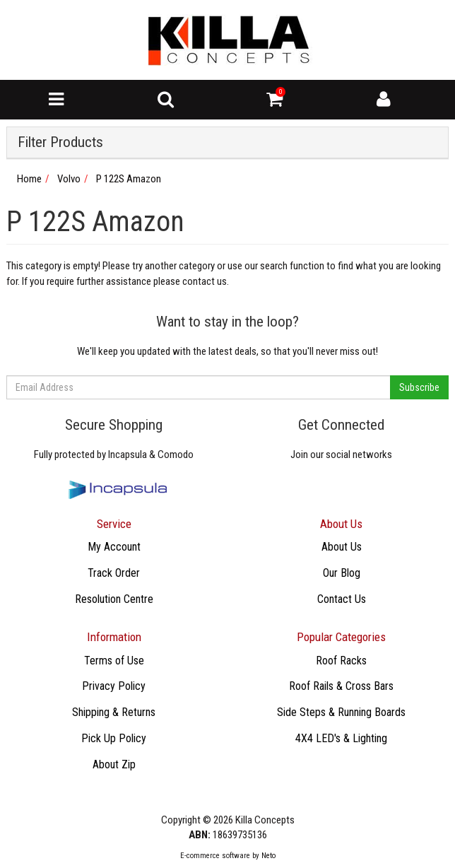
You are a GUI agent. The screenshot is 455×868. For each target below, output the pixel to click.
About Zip (114, 764)
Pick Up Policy (114, 738)
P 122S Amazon (129, 179)
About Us (342, 547)
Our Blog (342, 573)
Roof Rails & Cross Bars (341, 686)
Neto (268, 856)
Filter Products (60, 142)
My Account (114, 547)
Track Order (114, 573)
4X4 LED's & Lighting (341, 738)
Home (29, 179)
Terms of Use (114, 661)
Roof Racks (341, 661)
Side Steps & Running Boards (341, 712)
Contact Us (342, 599)
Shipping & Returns (114, 712)
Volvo (69, 179)
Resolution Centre (114, 599)
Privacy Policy (114, 686)
